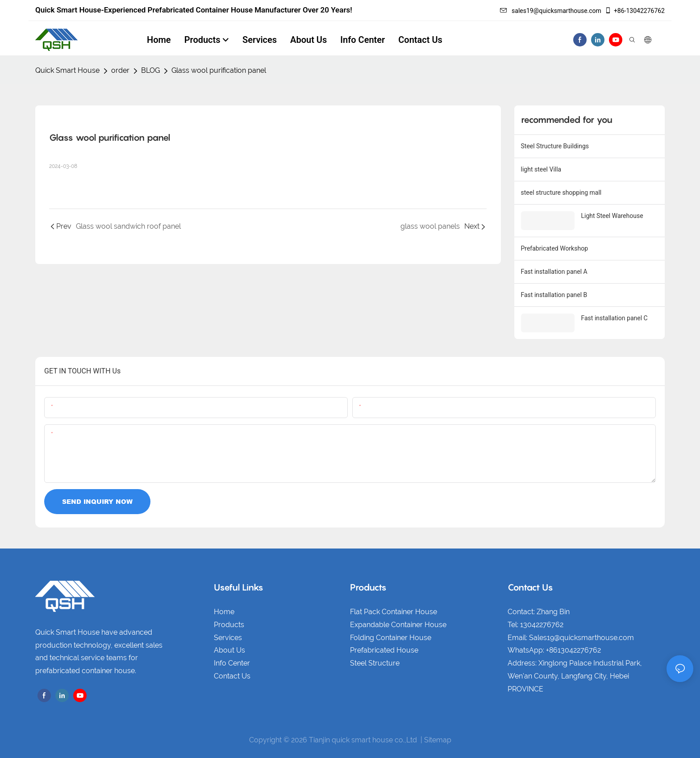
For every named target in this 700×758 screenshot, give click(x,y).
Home (224, 612)
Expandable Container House (398, 625)
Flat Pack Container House (394, 612)
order (120, 70)
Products (229, 625)
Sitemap (438, 740)
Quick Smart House (67, 70)
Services (228, 638)
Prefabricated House (384, 650)
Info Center (232, 663)
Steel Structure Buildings (555, 146)
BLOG (150, 70)
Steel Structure (375, 663)
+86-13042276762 (635, 11)
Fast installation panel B (554, 295)
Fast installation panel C (615, 318)
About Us (229, 650)
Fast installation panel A (554, 272)
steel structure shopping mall (561, 193)
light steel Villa (541, 169)
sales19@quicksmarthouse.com (551, 11)
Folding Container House (391, 638)
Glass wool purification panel (219, 70)
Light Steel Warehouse (612, 216)
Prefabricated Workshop (555, 248)
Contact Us (232, 676)
